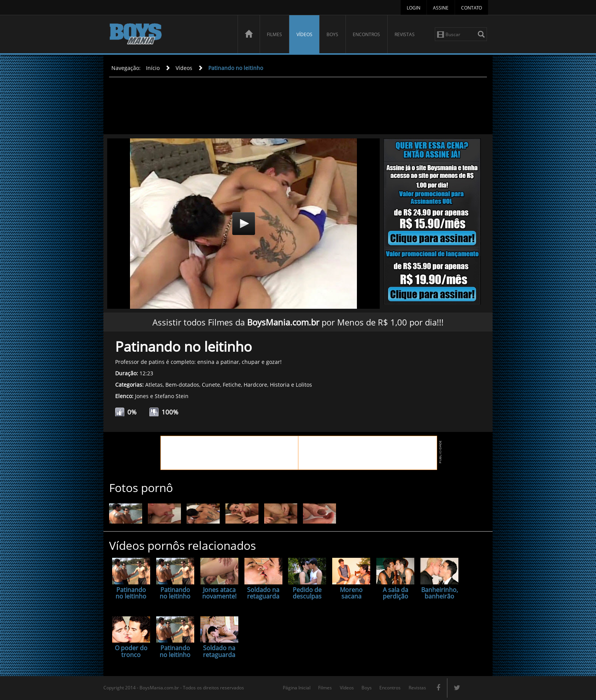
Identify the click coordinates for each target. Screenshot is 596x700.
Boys (332, 34)
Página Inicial (297, 688)
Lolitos (304, 385)
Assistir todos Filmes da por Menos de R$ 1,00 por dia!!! (298, 322)
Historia (280, 385)
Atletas (154, 385)
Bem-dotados (182, 385)
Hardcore (255, 385)
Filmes (274, 34)
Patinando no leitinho (236, 68)
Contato (472, 8)
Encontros (366, 34)
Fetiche (232, 385)
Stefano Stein (172, 396)
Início (153, 68)
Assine (441, 8)
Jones (142, 396)
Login (414, 8)
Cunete (211, 385)
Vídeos (304, 34)
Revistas (405, 34)
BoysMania (169, 35)
